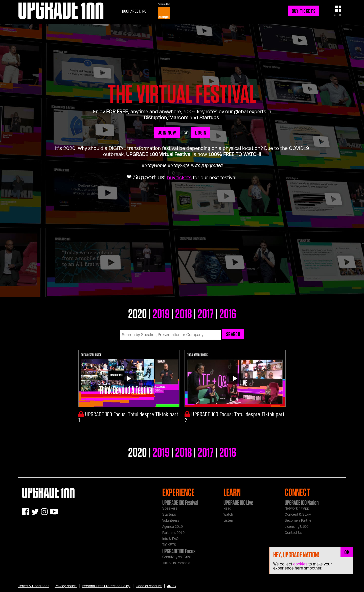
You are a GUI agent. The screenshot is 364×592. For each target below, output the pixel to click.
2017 (206, 313)
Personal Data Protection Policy (106, 586)
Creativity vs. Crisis (177, 557)
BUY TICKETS (304, 11)
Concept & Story (298, 515)
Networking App (297, 509)
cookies (300, 564)
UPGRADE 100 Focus (179, 551)
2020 (138, 313)
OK (347, 552)
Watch (228, 515)
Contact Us (293, 533)
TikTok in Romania (176, 563)
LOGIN (201, 133)
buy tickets (179, 178)
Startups (169, 515)
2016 (228, 313)
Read (227, 509)
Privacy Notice (66, 586)
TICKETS (169, 545)
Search (233, 334)
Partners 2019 (173, 533)
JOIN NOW (167, 133)
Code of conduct (149, 586)
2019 (161, 313)
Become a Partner (299, 521)
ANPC (172, 586)
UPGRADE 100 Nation (302, 502)
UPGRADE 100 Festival (180, 502)
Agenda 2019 (173, 527)
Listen (228, 521)
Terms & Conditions (34, 586)
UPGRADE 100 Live (238, 502)
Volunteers (171, 521)
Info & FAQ (170, 539)
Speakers (170, 509)
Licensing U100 (297, 527)
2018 (184, 313)
